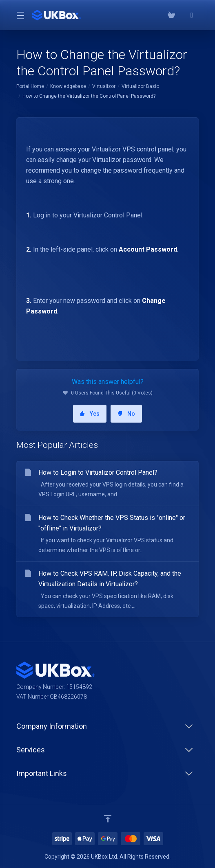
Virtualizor (104, 86)
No (126, 414)
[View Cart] (171, 15)
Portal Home (30, 86)
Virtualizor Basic (140, 86)
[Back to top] (108, 819)
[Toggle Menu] (19, 15)
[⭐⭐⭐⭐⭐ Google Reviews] (192, 15)
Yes (90, 414)
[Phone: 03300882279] (182, 15)
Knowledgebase (68, 86)
